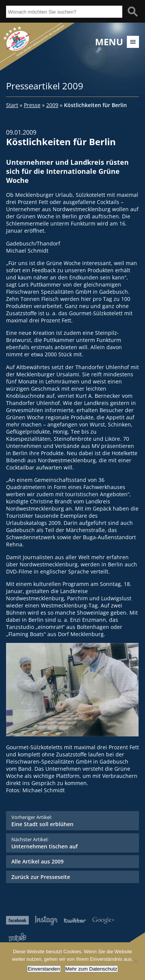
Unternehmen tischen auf (72, 843)
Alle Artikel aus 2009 (37, 861)
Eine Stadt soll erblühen (72, 821)
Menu (109, 42)
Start (12, 105)
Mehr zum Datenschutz (91, 969)
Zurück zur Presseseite (41, 877)
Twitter (75, 920)
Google (103, 920)
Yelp (17, 937)
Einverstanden (44, 969)
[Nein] (136, 961)
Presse (32, 105)
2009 (52, 105)
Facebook (17, 920)
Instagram (46, 921)
